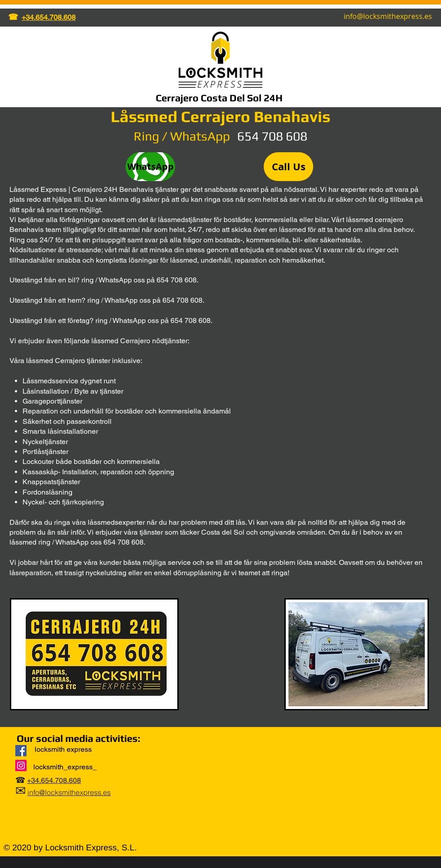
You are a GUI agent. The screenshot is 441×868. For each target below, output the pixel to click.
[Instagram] (21, 766)
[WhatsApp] (150, 167)
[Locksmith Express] (21, 751)
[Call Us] (288, 167)
